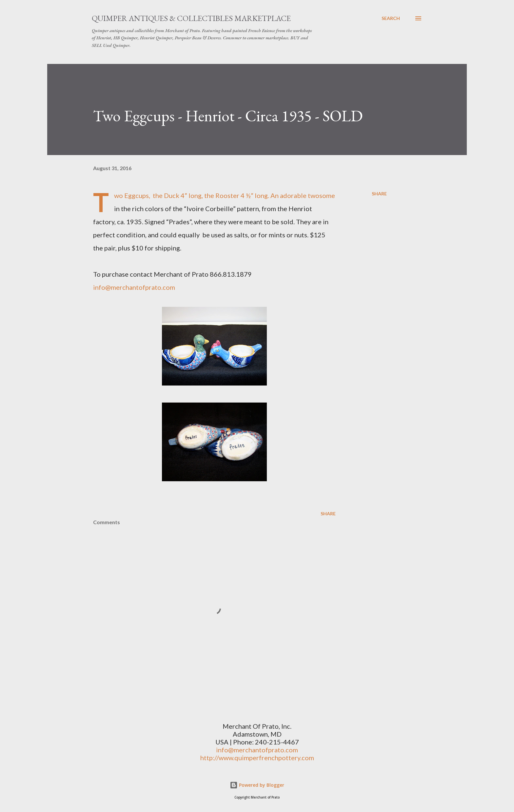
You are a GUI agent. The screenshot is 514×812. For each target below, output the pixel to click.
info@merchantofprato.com (134, 287)
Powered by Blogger (257, 785)
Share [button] (379, 194)
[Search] (391, 18)
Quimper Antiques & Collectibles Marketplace (191, 18)
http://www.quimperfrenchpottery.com (257, 758)
